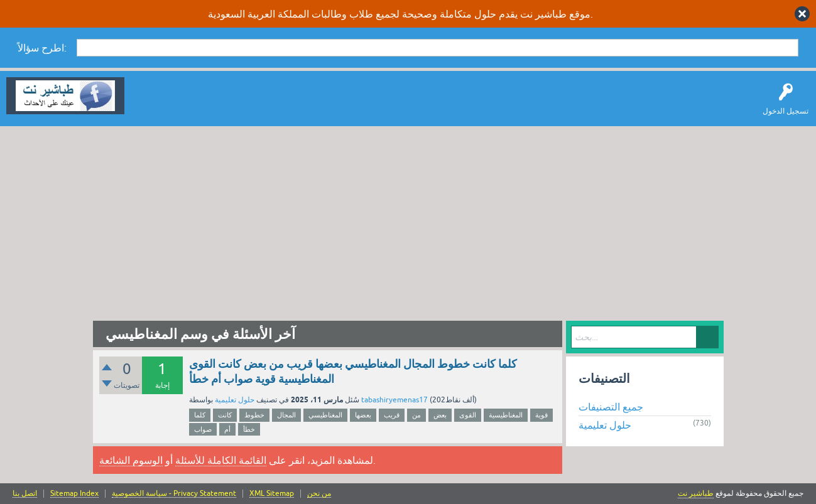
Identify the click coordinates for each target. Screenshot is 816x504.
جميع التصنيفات (611, 407)
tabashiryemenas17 (394, 400)
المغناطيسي (325, 415)
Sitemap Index (74, 494)
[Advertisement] (408, 220)
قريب (392, 415)
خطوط (254, 415)
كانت (225, 415)
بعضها (363, 415)
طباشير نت (696, 493)
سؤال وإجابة (153, 105)
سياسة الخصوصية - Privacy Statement (174, 494)
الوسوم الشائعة (131, 460)
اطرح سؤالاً (204, 105)
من (416, 415)
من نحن (319, 494)
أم (227, 429)
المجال (286, 415)
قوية (541, 415)
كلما (200, 415)
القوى (468, 415)
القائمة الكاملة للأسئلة (221, 460)
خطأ (249, 429)
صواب (203, 429)
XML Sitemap (272, 494)
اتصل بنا (25, 494)
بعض (440, 415)
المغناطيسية (506, 415)
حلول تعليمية (235, 400)
